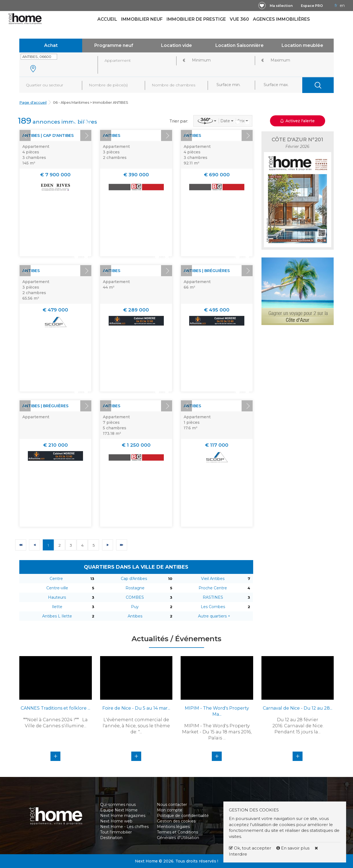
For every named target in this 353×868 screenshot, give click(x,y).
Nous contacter (172, 805)
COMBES (135, 597)
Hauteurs (57, 597)
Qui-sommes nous (118, 805)
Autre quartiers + (214, 616)
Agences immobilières (281, 19)
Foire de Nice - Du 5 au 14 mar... (136, 708)
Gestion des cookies (176, 821)
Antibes (135, 616)
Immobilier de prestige (196, 19)
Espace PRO (312, 6)
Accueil (107, 19)
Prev (25, 135)
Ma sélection (281, 6)
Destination (111, 838)
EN (342, 6)
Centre (56, 579)
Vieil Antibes (213, 579)
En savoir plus (293, 848)
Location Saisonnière (240, 45)
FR (336, 6)
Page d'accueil (33, 102)
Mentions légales (173, 827)
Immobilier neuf (142, 19)
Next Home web (116, 821)
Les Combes (213, 607)
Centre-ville (57, 588)
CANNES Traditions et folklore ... (55, 708)
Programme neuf (114, 45)
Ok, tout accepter (250, 848)
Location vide (176, 45)
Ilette (57, 607)
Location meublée (302, 45)
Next (86, 135)
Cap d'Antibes (134, 579)
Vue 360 (239, 19)
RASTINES (213, 597)
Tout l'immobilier (116, 832)
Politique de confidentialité (183, 816)
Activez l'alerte (297, 121)
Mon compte (170, 810)
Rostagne (135, 588)
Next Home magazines (123, 816)
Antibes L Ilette (57, 616)
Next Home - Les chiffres (124, 827)
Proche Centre (213, 588)
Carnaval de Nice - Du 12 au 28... (298, 708)
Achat (51, 45)
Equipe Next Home (119, 810)
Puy (135, 607)
